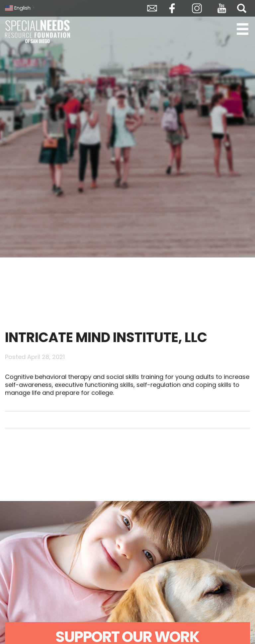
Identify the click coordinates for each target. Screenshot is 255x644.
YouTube (222, 8)
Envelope (152, 8)
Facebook (172, 8)
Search (242, 8)
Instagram (197, 8)
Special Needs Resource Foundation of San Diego (38, 32)
